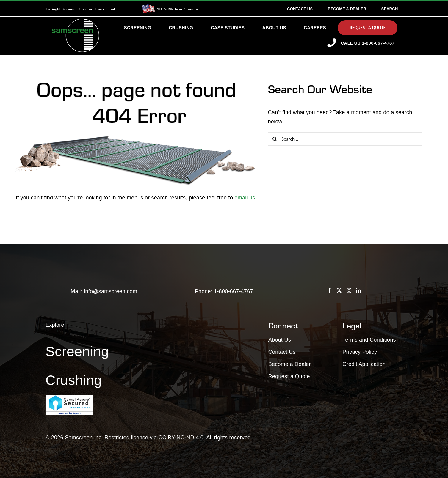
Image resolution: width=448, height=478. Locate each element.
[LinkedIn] (358, 290)
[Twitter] (339, 290)
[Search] (389, 9)
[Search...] (345, 139)
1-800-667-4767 (234, 291)
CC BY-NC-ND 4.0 (181, 438)
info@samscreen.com (111, 291)
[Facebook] (330, 290)
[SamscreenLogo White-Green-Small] (75, 21)
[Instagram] (349, 290)
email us (245, 198)
